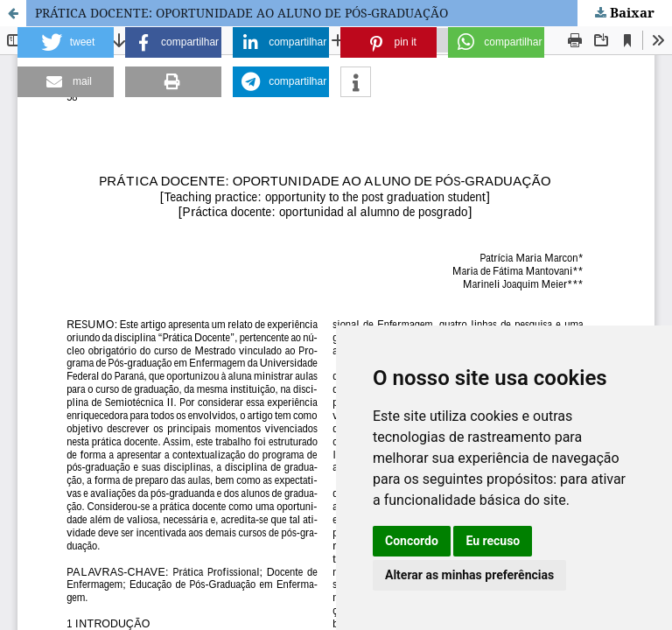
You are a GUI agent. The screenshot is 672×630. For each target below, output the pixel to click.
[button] (66, 42)
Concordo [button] (412, 541)
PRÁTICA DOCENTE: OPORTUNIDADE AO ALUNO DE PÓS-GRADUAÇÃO (241, 13)
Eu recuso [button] (493, 541)
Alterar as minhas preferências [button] (469, 575)
